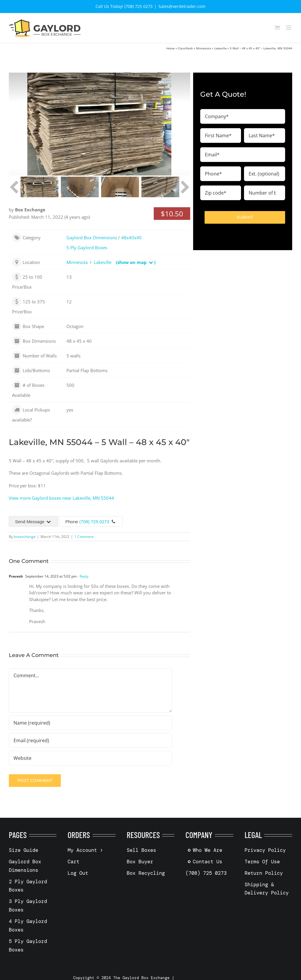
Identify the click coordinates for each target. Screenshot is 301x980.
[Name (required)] (90, 723)
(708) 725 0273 (94, 522)
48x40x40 (131, 238)
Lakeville (220, 48)
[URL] (90, 758)
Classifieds (185, 48)
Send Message (33, 522)
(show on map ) (136, 262)
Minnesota (204, 48)
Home (170, 48)
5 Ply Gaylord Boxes (87, 247)
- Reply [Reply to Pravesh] (83, 576)
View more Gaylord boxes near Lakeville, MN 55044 (61, 498)
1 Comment (84, 537)
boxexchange (25, 537)
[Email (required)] (90, 740)
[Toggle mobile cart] (277, 27)
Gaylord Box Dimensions (92, 238)
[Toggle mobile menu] (289, 27)
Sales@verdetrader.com (182, 6)
